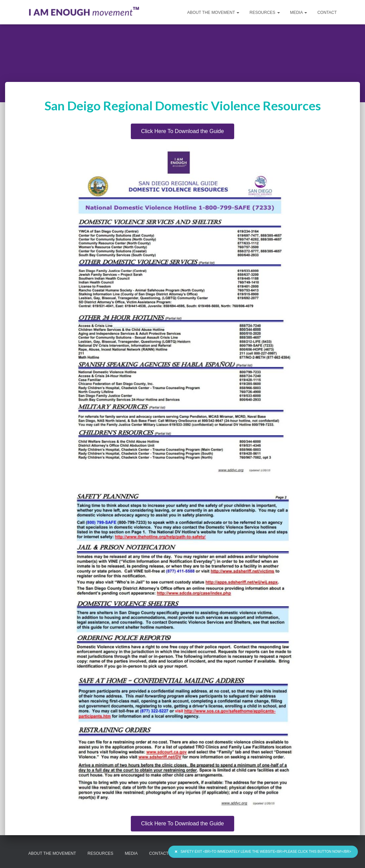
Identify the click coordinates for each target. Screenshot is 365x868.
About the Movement (213, 13)
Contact (327, 13)
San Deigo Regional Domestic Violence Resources (183, 105)
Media (299, 13)
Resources (265, 13)
